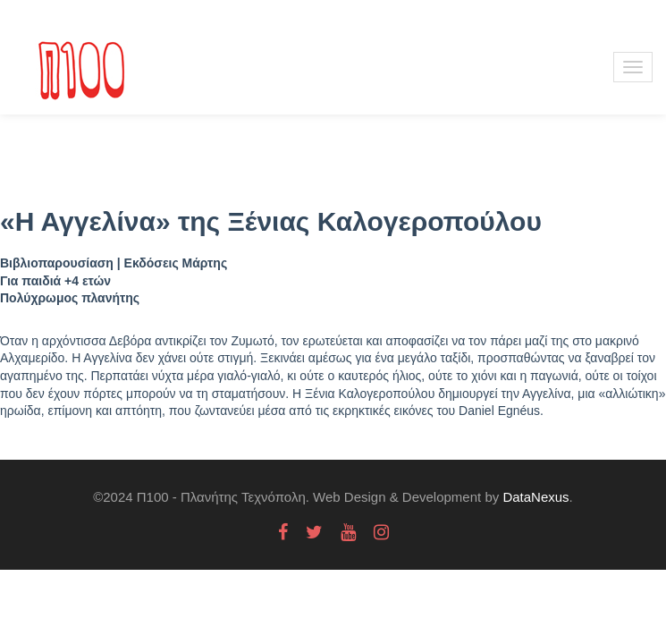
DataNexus (535, 497)
